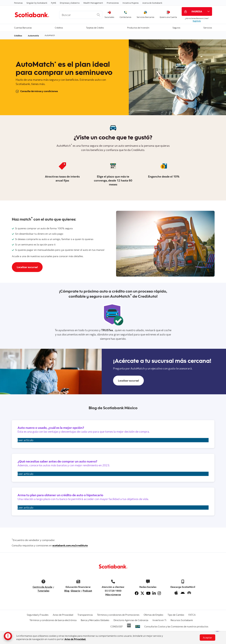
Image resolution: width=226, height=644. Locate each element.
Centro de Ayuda (42, 587)
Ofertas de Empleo (153, 615)
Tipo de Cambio (176, 615)
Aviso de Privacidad (63, 615)
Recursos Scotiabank (182, 620)
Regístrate (197, 21)
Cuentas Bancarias (23, 27)
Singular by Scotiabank (37, 3)
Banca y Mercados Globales (95, 620)
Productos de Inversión (138, 27)
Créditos (59, 27)
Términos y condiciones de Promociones (118, 615)
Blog (67, 591)
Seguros (176, 27)
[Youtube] (148, 593)
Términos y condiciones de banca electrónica (53, 620)
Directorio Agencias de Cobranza (131, 620)
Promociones (113, 3)
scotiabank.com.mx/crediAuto (70, 545)
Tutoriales (43, 591)
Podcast (87, 591)
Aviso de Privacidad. (75, 639)
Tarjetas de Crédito (95, 27)
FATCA (192, 615)
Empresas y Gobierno (70, 3)
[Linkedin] (154, 593)
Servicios (208, 27)
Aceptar (207, 638)
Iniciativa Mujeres (131, 3)
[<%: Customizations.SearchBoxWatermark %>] (81, 15)
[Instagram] (159, 593)
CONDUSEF (117, 627)
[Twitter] (142, 593)
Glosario (75, 591)
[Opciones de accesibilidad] (8, 636)
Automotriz (33, 36)
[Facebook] (137, 593)
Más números (113, 594)
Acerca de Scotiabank (152, 3)
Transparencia (85, 615)
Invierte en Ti (159, 620)
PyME (54, 3)
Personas (18, 3)
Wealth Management (93, 3)
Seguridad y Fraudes (38, 615)
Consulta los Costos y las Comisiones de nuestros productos (176, 627)
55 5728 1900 (113, 591)
